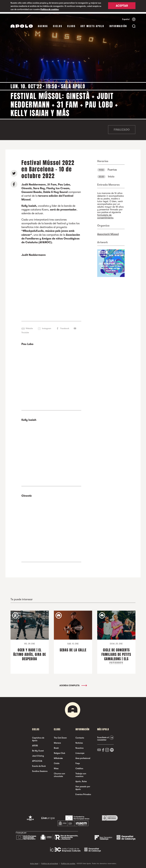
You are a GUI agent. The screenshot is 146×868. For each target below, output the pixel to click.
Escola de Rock (39, 765)
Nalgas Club (59, 752)
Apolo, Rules (81, 780)
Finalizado (122, 128)
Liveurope (80, 752)
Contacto (80, 736)
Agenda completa (73, 684)
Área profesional (83, 757)
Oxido (57, 762)
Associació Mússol (108, 233)
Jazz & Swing (38, 754)
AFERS (35, 744)
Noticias (79, 741)
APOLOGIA (37, 759)
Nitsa (56, 767)
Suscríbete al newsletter (103, 737)
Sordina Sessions (40, 770)
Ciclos (58, 25)
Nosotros (79, 746)
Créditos (79, 767)
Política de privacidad (50, 862)
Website (29, 327)
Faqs (78, 762)
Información (118, 25)
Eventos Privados (83, 793)
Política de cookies (50, 9)
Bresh (56, 746)
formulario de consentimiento (105, 215)
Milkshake (58, 757)
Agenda (43, 25)
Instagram (47, 327)
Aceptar (122, 6)
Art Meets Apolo (92, 25)
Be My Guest (38, 749)
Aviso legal (34, 862)
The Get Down (60, 736)
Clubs (71, 25)
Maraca (57, 741)
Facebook (65, 327)
